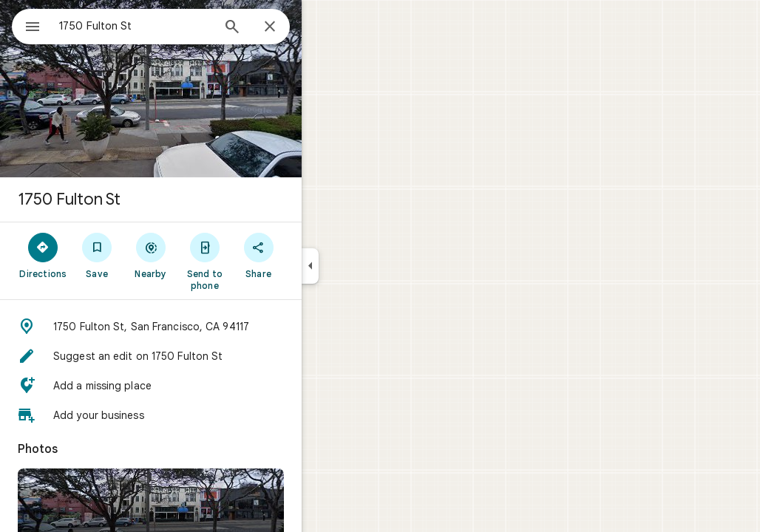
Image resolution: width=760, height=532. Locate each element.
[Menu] (27, 25)
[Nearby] (204, 255)
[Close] (323, 27)
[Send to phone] (258, 261)
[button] (204, 327)
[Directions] (96, 255)
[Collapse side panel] (363, 266)
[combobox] (174, 26)
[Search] (285, 28)
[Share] (312, 255)
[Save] (150, 255)
